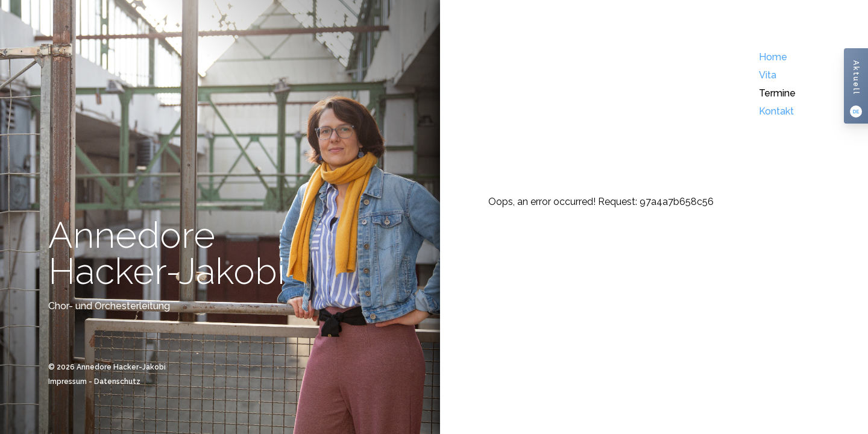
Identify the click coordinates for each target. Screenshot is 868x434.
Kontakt (776, 111)
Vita (768, 75)
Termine (777, 93)
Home (773, 57)
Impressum (68, 382)
